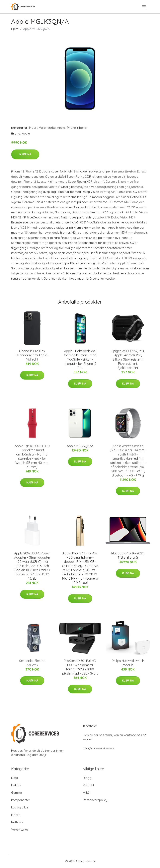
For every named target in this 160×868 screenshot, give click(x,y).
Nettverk (17, 822)
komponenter (21, 800)
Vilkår (87, 793)
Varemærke (47, 128)
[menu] (144, 7)
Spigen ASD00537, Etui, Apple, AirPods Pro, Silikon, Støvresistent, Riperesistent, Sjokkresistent (128, 359)
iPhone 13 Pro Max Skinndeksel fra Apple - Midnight (32, 355)
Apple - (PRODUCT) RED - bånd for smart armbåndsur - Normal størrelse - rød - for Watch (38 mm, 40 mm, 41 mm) (32, 456)
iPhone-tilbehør (77, 128)
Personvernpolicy (95, 800)
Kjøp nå (25, 154)
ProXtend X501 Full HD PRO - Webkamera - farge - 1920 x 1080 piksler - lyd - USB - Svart (80, 667)
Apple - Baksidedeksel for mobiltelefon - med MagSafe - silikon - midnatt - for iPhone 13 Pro (80, 359)
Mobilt (33, 128)
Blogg (87, 778)
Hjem (15, 29)
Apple (61, 128)
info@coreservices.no (98, 748)
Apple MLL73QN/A (80, 446)
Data (15, 778)
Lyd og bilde (20, 807)
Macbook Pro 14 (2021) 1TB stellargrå (128, 555)
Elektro (16, 785)
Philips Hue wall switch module (128, 663)
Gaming (17, 793)
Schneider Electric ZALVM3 (32, 663)
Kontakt (88, 785)
